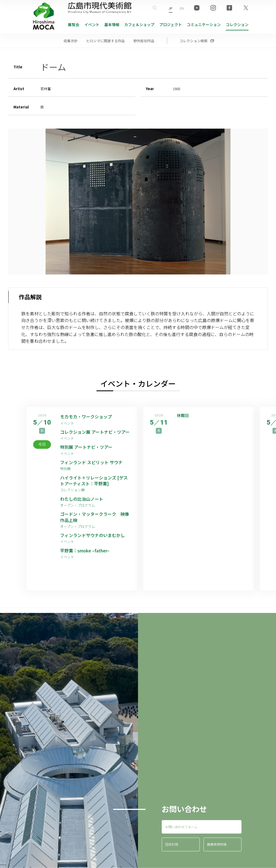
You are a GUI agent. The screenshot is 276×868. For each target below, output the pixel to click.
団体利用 (172, 844)
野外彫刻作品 (144, 41)
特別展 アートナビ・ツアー (88, 447)
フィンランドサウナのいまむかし (92, 535)
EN (182, 8)
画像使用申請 (217, 844)
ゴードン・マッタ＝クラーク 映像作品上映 (95, 517)
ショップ (139, 24)
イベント (92, 24)
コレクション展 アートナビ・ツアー (95, 432)
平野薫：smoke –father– (85, 551)
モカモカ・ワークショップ (86, 417)
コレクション (237, 24)
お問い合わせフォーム (181, 827)
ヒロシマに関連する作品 (106, 41)
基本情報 (112, 24)
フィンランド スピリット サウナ (91, 462)
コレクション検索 (194, 41)
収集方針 (71, 41)
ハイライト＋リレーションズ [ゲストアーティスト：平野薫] (94, 481)
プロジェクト (171, 24)
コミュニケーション (204, 24)
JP (171, 8)
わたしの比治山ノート (82, 499)
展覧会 (74, 24)
